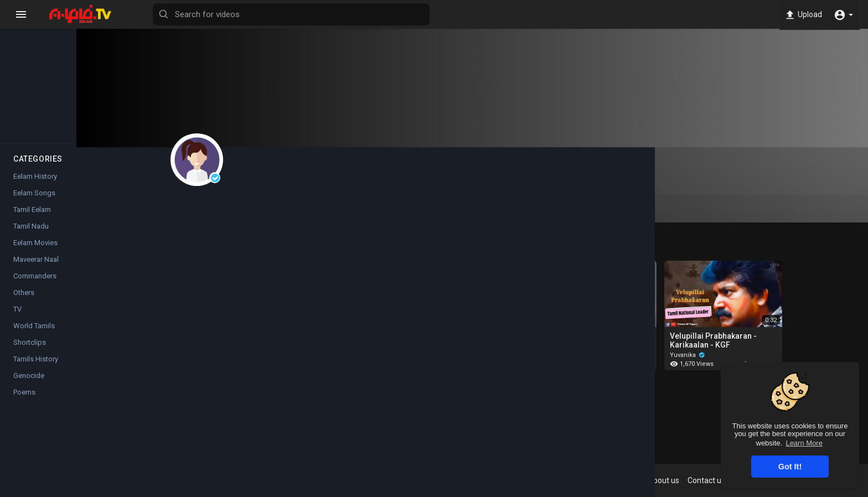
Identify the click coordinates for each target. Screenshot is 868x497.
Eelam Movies (35, 253)
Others (24, 303)
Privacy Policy (649, 480)
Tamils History (36, 369)
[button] (843, 14)
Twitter (531, 436)
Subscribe (309, 179)
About (486, 209)
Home (39, 25)
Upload (801, 14)
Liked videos (355, 209)
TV (17, 320)
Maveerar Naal (36, 270)
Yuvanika (295, 160)
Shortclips (30, 353)
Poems (24, 403)
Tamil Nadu (31, 237)
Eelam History (35, 187)
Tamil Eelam (32, 220)
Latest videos (105, 25)
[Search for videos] (435, 14)
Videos (226, 213)
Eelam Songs (34, 203)
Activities (426, 209)
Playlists (286, 209)
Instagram (484, 436)
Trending (39, 77)
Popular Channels (39, 128)
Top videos (105, 77)
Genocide (29, 386)
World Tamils (34, 336)
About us (697, 480)
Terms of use (594, 480)
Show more (506, 396)
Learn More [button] (804, 443)
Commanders (35, 286)
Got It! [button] (790, 467)
